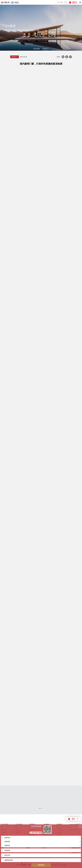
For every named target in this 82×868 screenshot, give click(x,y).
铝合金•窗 (37, 49)
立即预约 (41, 865)
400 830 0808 (37, 833)
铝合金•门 (46, 49)
